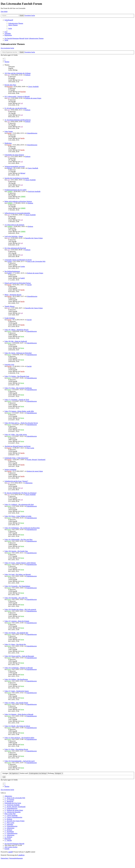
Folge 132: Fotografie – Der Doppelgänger (17, 586)
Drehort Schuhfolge (10, 470)
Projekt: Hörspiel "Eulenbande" (36, 460)
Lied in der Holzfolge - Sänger (14, 236)
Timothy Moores (10, 306)
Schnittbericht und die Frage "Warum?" (16, 481)
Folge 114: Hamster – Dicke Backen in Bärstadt (19, 714)
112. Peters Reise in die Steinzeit (14, 225)
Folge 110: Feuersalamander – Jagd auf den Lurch (20, 761)
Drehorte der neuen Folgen (33, 98)
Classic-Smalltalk (33, 87)
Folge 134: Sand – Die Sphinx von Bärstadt (18, 574)
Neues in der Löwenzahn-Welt (36, 261)
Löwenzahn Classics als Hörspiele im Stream (18, 260)
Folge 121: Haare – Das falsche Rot (15, 644)
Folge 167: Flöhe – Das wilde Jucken (16, 435)
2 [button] (5, 60)
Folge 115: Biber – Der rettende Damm (16, 703)
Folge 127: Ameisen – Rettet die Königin (17, 621)
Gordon (9, 261)
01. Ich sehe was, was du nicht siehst (16, 108)
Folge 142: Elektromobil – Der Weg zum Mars (18, 539)
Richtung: (56, 773)
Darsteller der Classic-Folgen (34, 238)
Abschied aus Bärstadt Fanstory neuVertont (17, 446)
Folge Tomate (9, 131)
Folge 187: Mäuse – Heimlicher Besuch (16, 330)
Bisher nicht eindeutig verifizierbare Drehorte (18, 201)
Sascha (9, 133)
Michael (10, 168)
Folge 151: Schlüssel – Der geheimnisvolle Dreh (19, 505)
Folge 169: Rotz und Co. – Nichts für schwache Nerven (21, 423)
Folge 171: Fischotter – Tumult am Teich (17, 400)
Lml (8, 75)
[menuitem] (16, 23)
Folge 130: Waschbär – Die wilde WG (16, 598)
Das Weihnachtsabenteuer (12, 271)
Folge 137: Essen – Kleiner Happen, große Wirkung (20, 563)
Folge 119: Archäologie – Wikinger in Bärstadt (19, 668)
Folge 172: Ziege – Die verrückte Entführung (18, 388)
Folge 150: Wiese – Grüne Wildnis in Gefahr (18, 516)
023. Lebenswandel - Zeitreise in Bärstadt (17, 97)
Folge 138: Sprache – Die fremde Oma (16, 551)
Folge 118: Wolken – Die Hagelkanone (16, 679)
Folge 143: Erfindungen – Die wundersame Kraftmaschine (22, 528)
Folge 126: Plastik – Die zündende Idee (16, 633)
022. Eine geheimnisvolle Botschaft (15, 248)
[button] (7, 62)
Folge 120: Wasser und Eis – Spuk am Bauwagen (19, 656)
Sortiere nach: (34, 773)
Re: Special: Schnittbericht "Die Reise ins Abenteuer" (21, 493)
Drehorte (28, 75)
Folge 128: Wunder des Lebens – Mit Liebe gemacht (20, 609)
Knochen (10, 87)
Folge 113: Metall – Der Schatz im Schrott (17, 726)
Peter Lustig (30, 448)
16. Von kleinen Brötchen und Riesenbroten (18, 120)
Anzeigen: (11, 773)
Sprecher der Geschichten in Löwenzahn (17, 178)
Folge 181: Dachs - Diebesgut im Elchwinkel (18, 353)
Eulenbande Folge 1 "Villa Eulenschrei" (16, 458)
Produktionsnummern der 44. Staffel (15, 190)
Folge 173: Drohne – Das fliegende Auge (17, 376)
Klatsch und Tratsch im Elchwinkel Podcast (18, 283)
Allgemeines (29, 483)
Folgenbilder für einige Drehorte (14, 155)
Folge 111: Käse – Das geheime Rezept (16, 749)
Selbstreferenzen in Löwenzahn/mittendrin (17, 213)
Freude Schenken (10, 318)
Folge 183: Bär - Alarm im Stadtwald (16, 341)
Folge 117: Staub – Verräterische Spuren (17, 691)
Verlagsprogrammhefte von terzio (15, 166)
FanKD (9, 273)
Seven (9, 331)
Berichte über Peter (10, 85)
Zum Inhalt (4, 12)
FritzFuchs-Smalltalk (34, 191)
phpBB (10, 852)
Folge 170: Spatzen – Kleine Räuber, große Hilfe (19, 411)
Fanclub (29, 285)
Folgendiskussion (32, 133)
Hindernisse (8, 143)
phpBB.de (21, 855)
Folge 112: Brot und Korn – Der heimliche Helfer (19, 738)
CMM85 (10, 191)
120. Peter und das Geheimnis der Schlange (18, 73)
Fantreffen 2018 (9, 365)
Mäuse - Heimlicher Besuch (13, 295)
